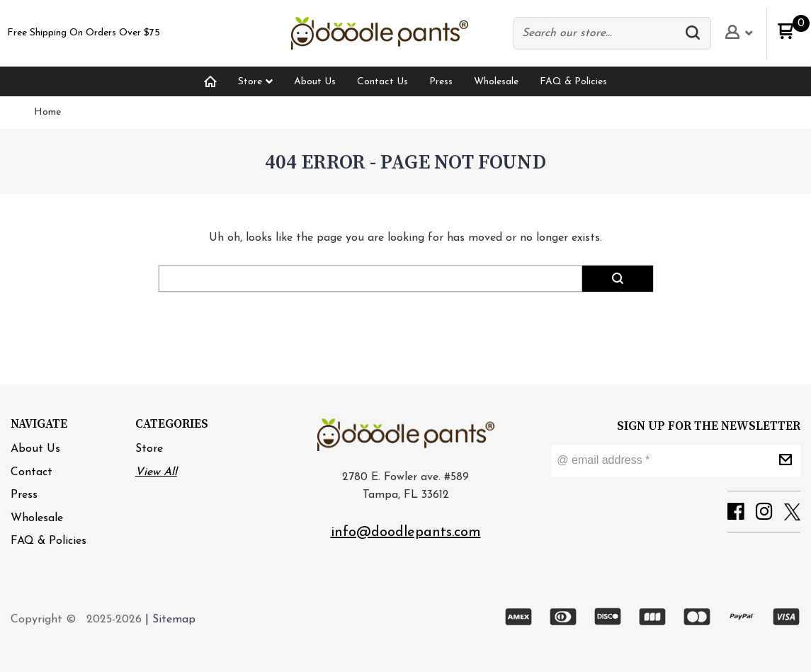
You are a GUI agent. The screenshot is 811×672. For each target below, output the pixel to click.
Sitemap (174, 620)
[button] (696, 33)
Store (149, 449)
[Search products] (598, 33)
